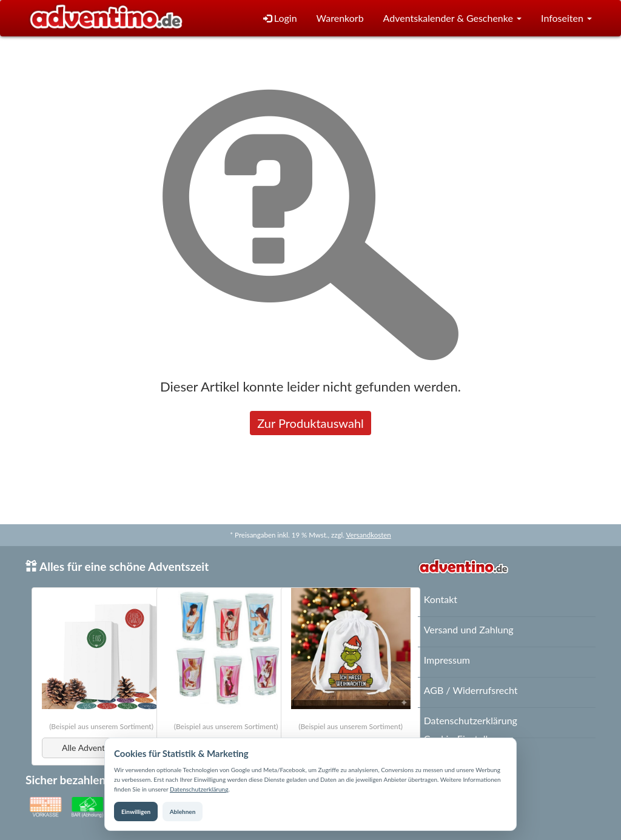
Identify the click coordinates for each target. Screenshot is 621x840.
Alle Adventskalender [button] (101, 748)
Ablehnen (183, 812)
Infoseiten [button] (566, 18)
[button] (452, 18)
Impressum (447, 660)
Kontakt (441, 599)
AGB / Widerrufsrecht (471, 690)
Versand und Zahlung (469, 629)
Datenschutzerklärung (199, 789)
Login (280, 18)
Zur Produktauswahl (310, 423)
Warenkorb (340, 18)
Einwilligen (136, 812)
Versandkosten (368, 535)
